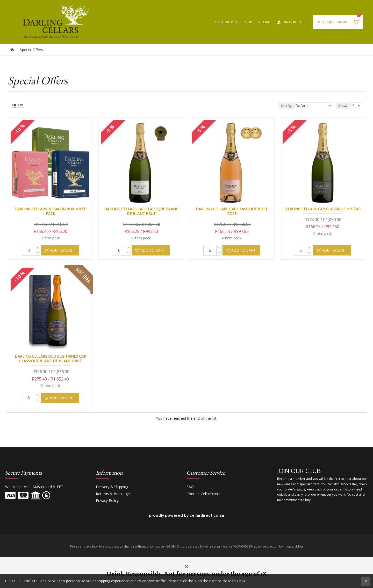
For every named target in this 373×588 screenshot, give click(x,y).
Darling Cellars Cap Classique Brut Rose (232, 211)
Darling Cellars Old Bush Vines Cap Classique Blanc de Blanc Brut (50, 359)
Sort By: (295, 106)
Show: (344, 106)
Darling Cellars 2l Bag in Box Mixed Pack (51, 211)
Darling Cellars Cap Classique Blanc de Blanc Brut (141, 211)
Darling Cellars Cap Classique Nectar (322, 209)
